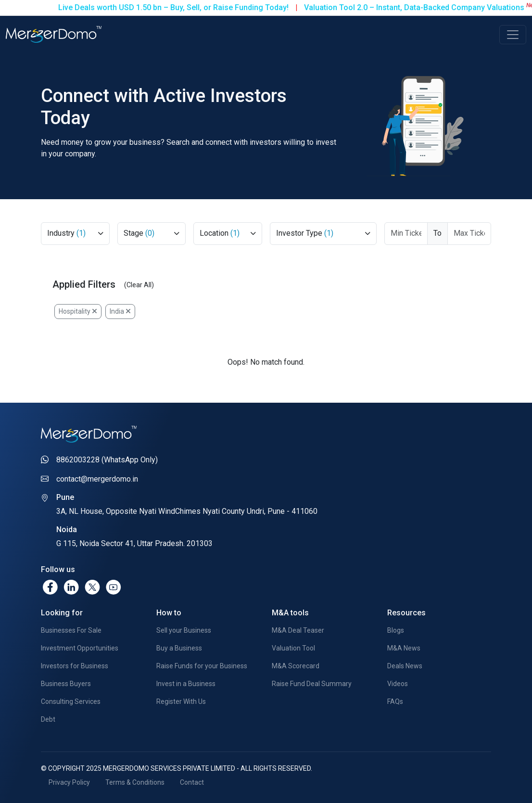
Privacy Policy (69, 782)
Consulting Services (71, 701)
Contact (192, 782)
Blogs (396, 630)
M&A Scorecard (296, 666)
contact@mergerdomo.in (97, 479)
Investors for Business (75, 666)
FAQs (395, 701)
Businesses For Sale (71, 630)
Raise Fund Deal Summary (312, 684)
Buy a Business (179, 648)
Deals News (405, 666)
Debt (48, 719)
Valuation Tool (293, 648)
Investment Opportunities (80, 648)
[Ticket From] (406, 234)
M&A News (404, 648)
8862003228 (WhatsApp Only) (107, 460)
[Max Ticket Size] (469, 234)
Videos (398, 684)
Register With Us (181, 701)
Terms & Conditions (135, 782)
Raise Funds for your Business (202, 666)
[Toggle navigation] (513, 35)
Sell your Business (184, 630)
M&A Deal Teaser (298, 630)
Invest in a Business (186, 684)
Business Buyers (66, 684)
